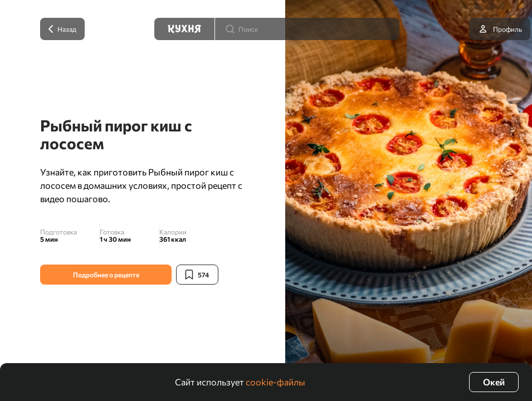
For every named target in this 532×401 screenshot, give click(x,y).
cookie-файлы (275, 382)
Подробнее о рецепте (106, 275)
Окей (494, 382)
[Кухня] (184, 29)
